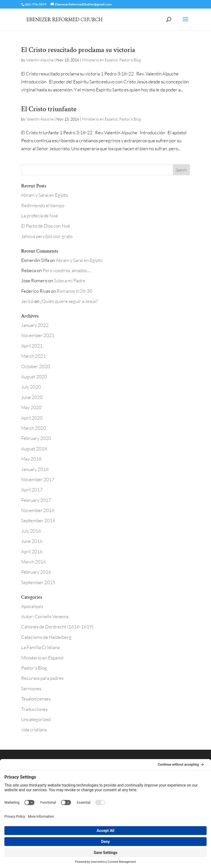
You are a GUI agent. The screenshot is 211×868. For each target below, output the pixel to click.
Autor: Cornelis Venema (45, 616)
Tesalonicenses (36, 699)
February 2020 (36, 438)
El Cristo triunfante (49, 109)
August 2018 (34, 449)
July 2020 (31, 387)
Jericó (27, 301)
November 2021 (38, 335)
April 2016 (32, 551)
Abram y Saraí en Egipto (45, 195)
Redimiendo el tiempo (43, 205)
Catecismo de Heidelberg (46, 637)
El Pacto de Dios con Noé (46, 226)
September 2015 (38, 582)
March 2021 (34, 356)
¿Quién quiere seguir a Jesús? (69, 301)
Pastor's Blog (130, 60)
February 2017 (36, 500)
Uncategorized (36, 719)
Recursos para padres (42, 678)
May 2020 (31, 407)
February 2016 (36, 572)
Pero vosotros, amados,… (67, 270)
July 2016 (31, 531)
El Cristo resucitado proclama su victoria (78, 50)
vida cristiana (34, 729)
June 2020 (32, 397)
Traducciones (34, 709)
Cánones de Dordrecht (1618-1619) (57, 627)
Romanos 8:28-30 (74, 291)
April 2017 (32, 490)
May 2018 (31, 459)
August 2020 (34, 377)
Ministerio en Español (100, 60)
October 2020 (36, 366)
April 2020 (32, 418)
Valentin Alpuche (40, 60)
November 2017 (38, 479)
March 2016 (34, 562)
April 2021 (32, 346)
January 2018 (35, 469)
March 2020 (34, 428)
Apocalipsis (32, 606)
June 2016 (32, 541)
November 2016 (38, 510)
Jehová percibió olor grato (47, 236)
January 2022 (35, 325)
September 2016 (38, 520)
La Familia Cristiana (40, 647)
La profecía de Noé (40, 216)
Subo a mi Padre (70, 280)
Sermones (31, 688)
